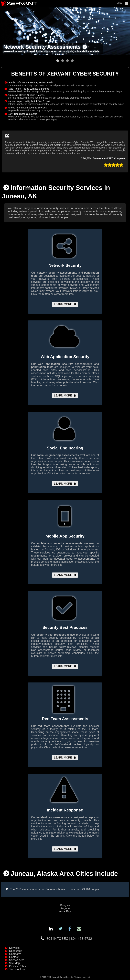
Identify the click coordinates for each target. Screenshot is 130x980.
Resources (16, 951)
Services (14, 948)
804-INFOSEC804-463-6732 (69, 939)
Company (15, 954)
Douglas (65, 905)
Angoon (65, 908)
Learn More (63, 304)
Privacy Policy (18, 966)
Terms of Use (17, 969)
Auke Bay (65, 911)
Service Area (17, 960)
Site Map (14, 963)
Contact (14, 957)
